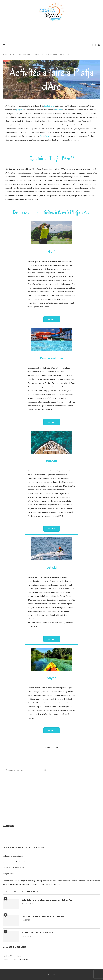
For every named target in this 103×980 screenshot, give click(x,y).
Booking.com (8, 826)
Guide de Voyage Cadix (12, 956)
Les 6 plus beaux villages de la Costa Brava (43, 916)
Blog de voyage (9, 873)
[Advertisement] (51, 33)
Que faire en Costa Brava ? (14, 862)
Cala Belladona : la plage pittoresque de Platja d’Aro (47, 900)
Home (5, 55)
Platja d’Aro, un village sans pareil (26, 55)
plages (19, 110)
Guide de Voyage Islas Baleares (16, 959)
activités (58, 110)
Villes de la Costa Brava (13, 856)
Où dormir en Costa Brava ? (14, 868)
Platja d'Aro (44, 136)
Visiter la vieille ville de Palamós (37, 933)
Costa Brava (49, 106)
